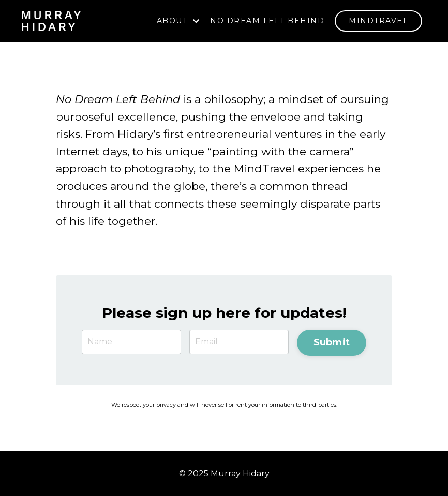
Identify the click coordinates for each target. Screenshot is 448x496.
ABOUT (178, 21)
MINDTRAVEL (378, 21)
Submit (332, 342)
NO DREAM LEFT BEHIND (267, 21)
